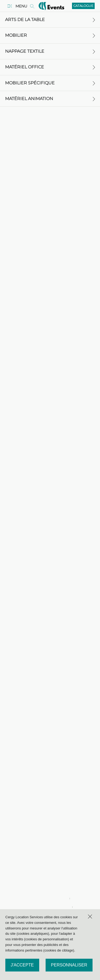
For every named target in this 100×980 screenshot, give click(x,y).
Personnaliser (69, 965)
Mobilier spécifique (50, 83)
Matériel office (50, 67)
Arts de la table (50, 20)
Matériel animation (50, 99)
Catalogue (83, 6)
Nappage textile (50, 51)
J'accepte (22, 965)
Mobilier (50, 35)
